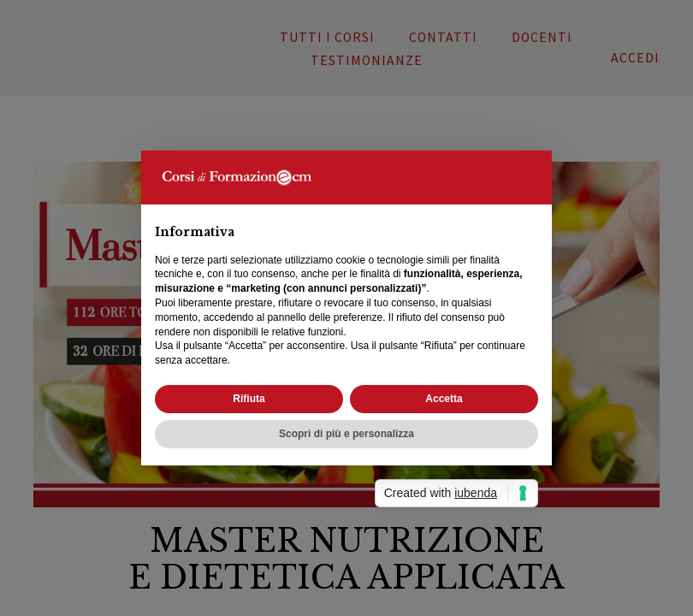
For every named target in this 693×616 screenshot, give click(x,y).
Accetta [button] (444, 399)
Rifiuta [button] (249, 399)
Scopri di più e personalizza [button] (346, 434)
